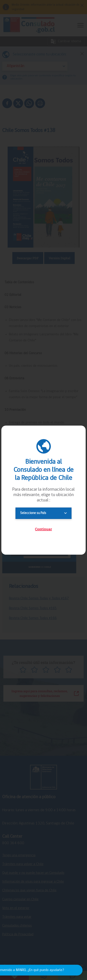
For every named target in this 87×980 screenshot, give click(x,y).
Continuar (43, 529)
